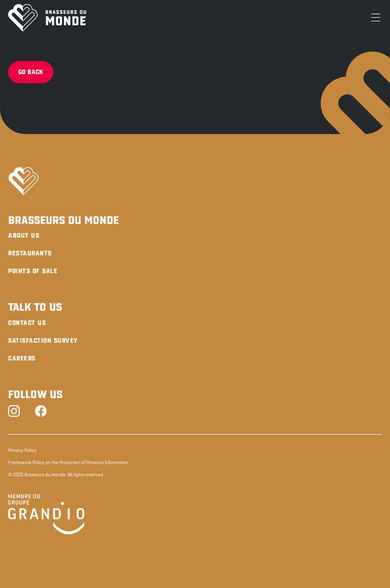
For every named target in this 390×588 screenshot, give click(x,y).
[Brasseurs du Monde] (47, 18)
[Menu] (376, 18)
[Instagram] (14, 412)
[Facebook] (41, 412)
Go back (31, 72)
